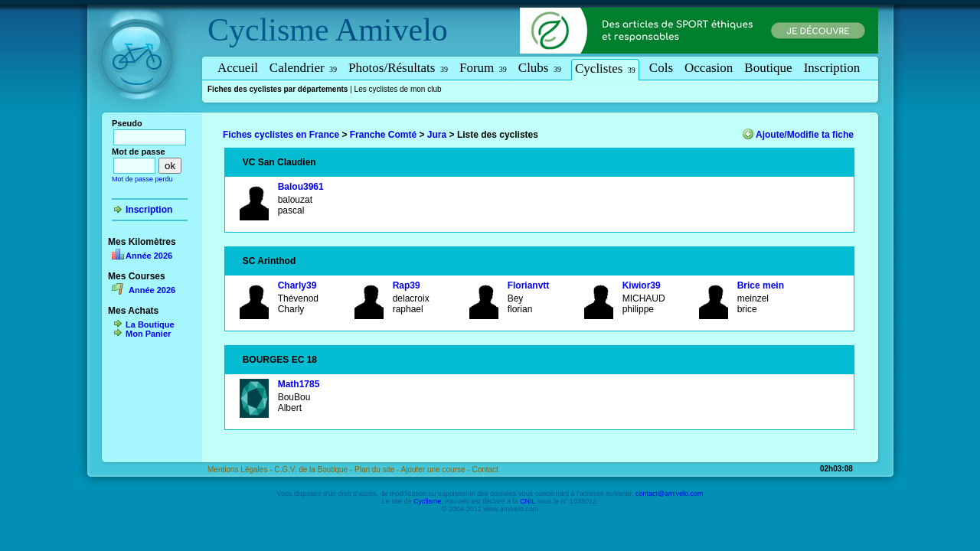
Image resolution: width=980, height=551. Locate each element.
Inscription (832, 68)
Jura (437, 135)
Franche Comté (383, 135)
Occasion (709, 68)
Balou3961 (301, 187)
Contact (485, 469)
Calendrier (303, 68)
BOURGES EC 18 (280, 360)
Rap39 (407, 285)
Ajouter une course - (437, 469)
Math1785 (299, 384)
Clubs (540, 68)
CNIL (528, 501)
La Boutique (150, 324)
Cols (661, 68)
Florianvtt (529, 285)
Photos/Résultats (398, 68)
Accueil (238, 68)
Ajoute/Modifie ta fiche (805, 135)
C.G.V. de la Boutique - (314, 469)
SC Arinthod (269, 261)
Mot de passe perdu (142, 179)
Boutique (768, 68)
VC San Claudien (279, 162)
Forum (483, 68)
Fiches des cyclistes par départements (278, 89)
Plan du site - (378, 469)
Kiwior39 (642, 285)
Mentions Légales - (241, 469)
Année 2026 (149, 256)
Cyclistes (605, 68)
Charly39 (297, 285)
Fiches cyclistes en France (281, 135)
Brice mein (761, 285)
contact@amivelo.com (670, 494)
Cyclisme (268, 30)
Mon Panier (148, 334)
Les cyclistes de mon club (398, 89)
